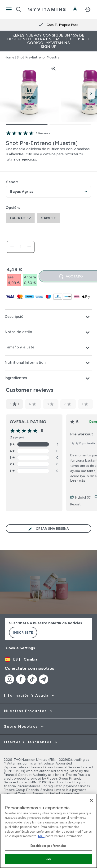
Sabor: (12, 182)
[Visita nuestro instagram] (9, 679)
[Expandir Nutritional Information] (48, 363)
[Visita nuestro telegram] (44, 679)
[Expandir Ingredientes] (48, 378)
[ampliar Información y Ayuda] (30, 695)
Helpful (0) (81, 497)
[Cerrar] (91, 800)
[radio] (20, 218)
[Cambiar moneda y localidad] (48, 659)
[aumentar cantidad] (29, 247)
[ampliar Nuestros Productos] (29, 711)
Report (75, 504)
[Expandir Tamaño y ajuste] (48, 348)
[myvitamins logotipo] (47, 9)
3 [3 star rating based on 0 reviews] (50, 404)
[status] (21, 247)
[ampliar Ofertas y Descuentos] (31, 742)
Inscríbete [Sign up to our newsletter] (23, 632)
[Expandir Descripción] (48, 317)
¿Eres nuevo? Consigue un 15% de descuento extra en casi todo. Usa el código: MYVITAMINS (48, 41)
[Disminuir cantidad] (12, 247)
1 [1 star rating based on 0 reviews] (85, 404)
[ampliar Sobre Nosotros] (24, 727)
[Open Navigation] (9, 9)
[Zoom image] (53, 69)
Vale (49, 859)
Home (9, 57)
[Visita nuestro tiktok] (32, 679)
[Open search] (19, 9)
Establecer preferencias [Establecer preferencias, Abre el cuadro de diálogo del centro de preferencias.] (48, 846)
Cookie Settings (20, 648)
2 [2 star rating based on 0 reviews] (68, 404)
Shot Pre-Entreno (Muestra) (39, 57)
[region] (48, 831)
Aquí (41, 836)
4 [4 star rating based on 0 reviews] (32, 404)
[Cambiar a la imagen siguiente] (91, 93)
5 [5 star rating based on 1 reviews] (14, 404)
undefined (48, 192)
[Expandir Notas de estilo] (48, 332)
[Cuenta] (75, 9)
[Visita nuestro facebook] (21, 679)
